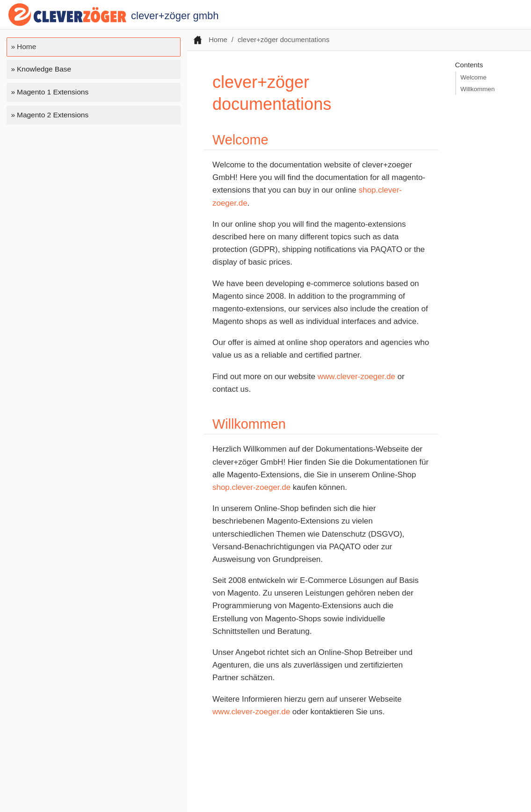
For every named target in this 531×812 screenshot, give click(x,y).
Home (26, 47)
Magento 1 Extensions (53, 92)
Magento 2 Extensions (53, 115)
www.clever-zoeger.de (356, 377)
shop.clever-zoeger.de (251, 487)
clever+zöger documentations (284, 40)
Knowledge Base (44, 69)
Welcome (473, 77)
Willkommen (478, 89)
